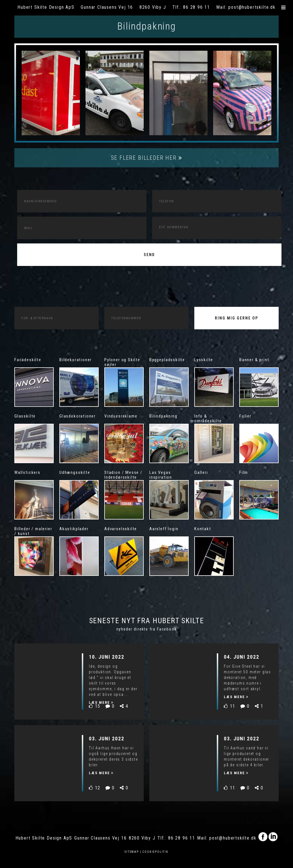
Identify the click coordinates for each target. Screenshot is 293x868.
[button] (284, 8)
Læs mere (101, 702)
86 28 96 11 (197, 7)
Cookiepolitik (155, 852)
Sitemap (132, 852)
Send (149, 255)
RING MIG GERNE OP (236, 318)
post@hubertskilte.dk (252, 7)
